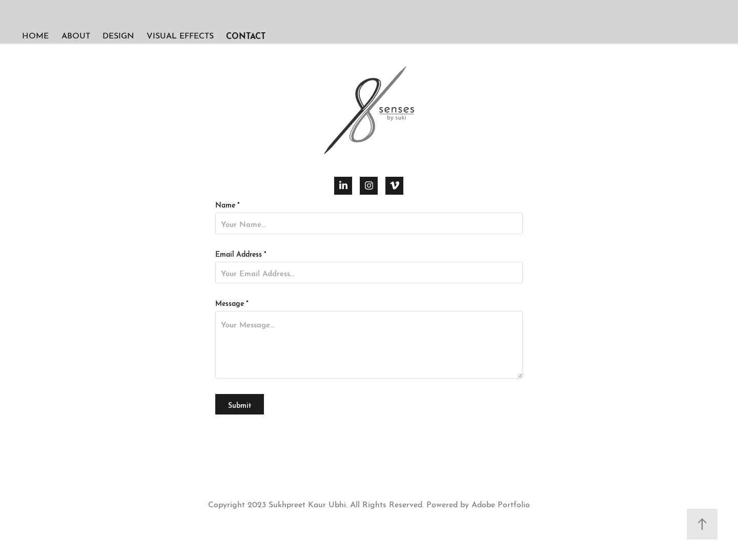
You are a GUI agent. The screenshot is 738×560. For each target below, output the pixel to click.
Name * (228, 204)
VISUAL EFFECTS (180, 35)
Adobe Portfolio (501, 503)
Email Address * (241, 253)
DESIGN (118, 35)
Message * (232, 302)
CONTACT (246, 35)
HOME (35, 35)
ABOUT (76, 35)
